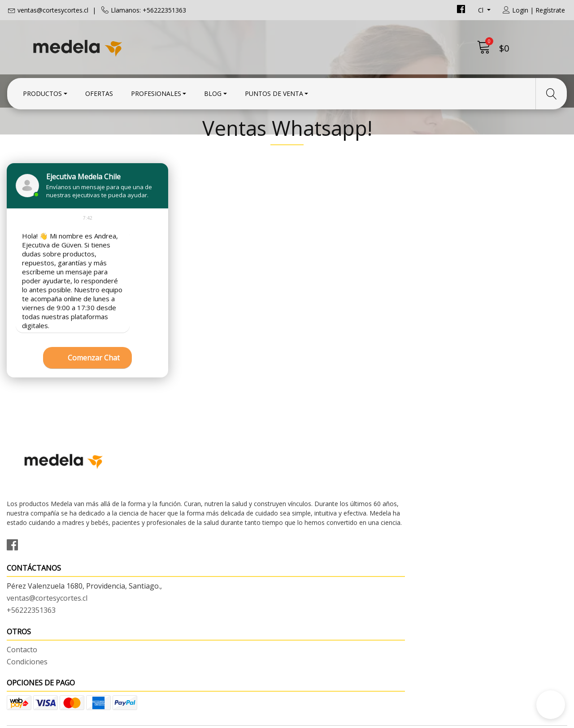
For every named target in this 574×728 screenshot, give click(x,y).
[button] (551, 705)
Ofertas (99, 91)
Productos (42, 91)
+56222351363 (175, 572)
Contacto (309, 537)
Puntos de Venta (274, 91)
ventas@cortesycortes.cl (53, 10)
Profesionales (156, 91)
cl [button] (482, 10)
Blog (213, 91)
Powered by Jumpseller (366, 719)
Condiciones (314, 549)
